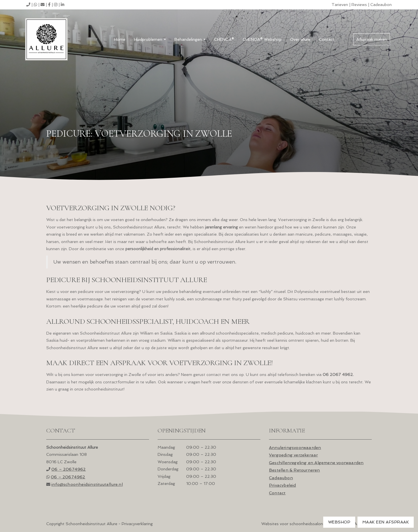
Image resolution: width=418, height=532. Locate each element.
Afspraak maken (372, 39)
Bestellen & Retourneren (295, 470)
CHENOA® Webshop (262, 39)
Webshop (339, 522)
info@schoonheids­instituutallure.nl (87, 484)
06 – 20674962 (69, 469)
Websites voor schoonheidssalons (316, 524)
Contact (327, 39)
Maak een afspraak (386, 522)
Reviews (359, 5)
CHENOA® (224, 39)
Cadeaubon (381, 5)
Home (120, 39)
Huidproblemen (150, 39)
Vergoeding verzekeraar (293, 455)
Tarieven (340, 5)
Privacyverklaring (137, 524)
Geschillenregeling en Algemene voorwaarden (316, 463)
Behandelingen (190, 39)
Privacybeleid (283, 485)
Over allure (300, 39)
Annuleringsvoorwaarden (295, 447)
